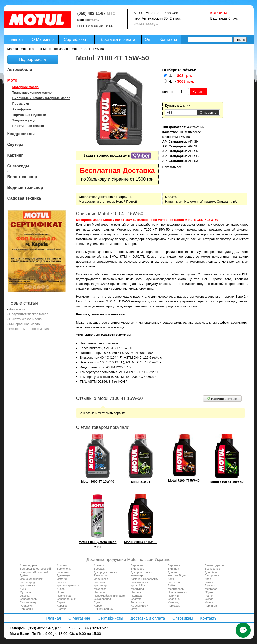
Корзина (219, 13)
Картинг (15, 155)
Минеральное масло (24, 324)
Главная (15, 39)
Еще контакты (88, 20)
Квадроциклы (21, 134)
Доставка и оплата (118, 39)
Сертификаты (77, 39)
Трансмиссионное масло (32, 93)
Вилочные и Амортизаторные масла (41, 98)
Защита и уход (24, 120)
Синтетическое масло (25, 319)
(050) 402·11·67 (91, 13)
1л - (181, 76)
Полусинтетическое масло (29, 314)
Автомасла (17, 309)
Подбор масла (32, 60)
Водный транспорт (26, 188)
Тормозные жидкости (29, 115)
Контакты (168, 39)
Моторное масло (25, 87)
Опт (148, 39)
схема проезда (146, 24)
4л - (182, 81)
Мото (12, 80)
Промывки (21, 104)
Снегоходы (18, 166)
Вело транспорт (23, 177)
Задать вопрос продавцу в (117, 155)
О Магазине (43, 39)
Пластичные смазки (28, 126)
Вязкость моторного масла (29, 329)
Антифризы (22, 109)
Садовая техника (24, 198)
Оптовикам (183, 618)
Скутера (15, 144)
